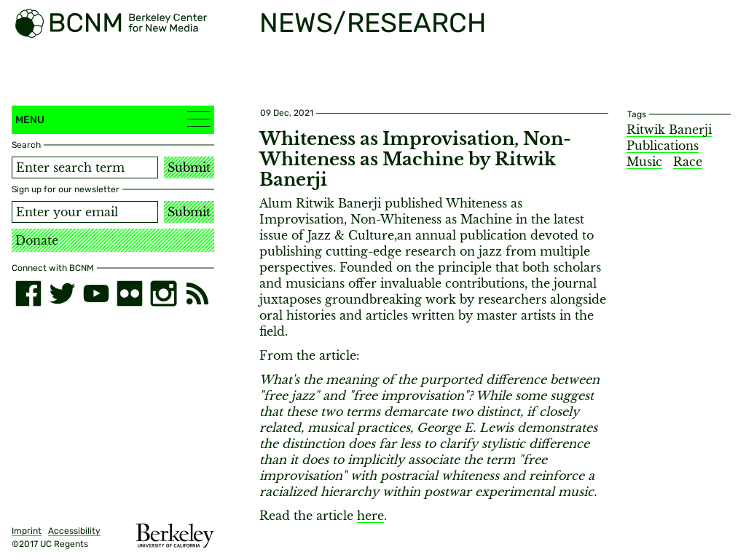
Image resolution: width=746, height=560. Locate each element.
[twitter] (62, 293)
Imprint (27, 531)
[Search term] (85, 167)
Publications (663, 146)
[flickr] (130, 293)
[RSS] (197, 293)
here (370, 516)
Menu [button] (113, 119)
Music (644, 162)
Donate (37, 240)
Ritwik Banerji (669, 130)
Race (688, 162)
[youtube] (96, 293)
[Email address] (85, 212)
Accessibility (74, 531)
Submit (189, 167)
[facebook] (28, 293)
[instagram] (163, 293)
